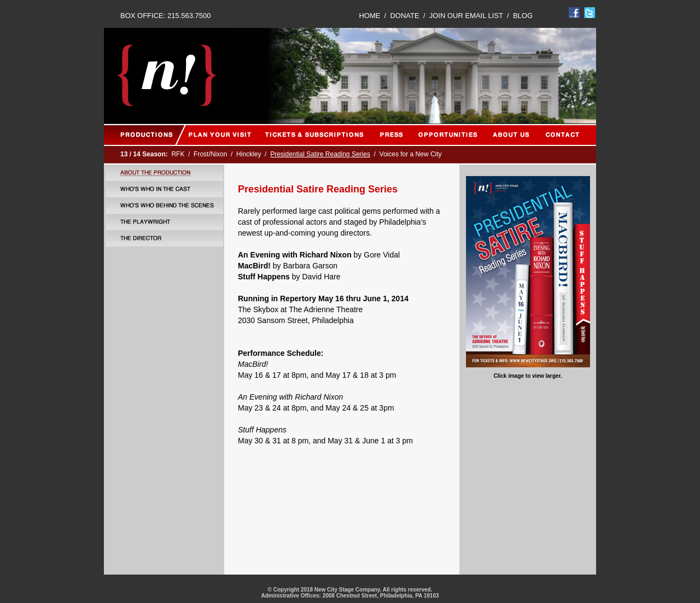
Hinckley (249, 154)
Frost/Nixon (210, 154)
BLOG (523, 16)
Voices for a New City (411, 154)
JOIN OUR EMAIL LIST (466, 16)
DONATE (404, 16)
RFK (178, 154)
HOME (369, 16)
